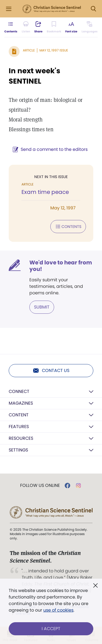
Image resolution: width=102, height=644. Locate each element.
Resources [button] (21, 438)
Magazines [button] (21, 403)
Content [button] (19, 415)
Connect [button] (19, 391)
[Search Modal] (93, 9)
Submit (42, 307)
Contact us (51, 371)
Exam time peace (45, 192)
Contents (68, 227)
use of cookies (58, 610)
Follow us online (40, 486)
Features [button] (19, 427)
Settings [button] (18, 450)
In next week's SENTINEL (35, 76)
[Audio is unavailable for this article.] (26, 27)
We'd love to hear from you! (61, 266)
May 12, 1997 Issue (54, 50)
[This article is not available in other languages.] (90, 27)
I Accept (51, 629)
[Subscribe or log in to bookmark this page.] (54, 27)
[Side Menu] (9, 9)
